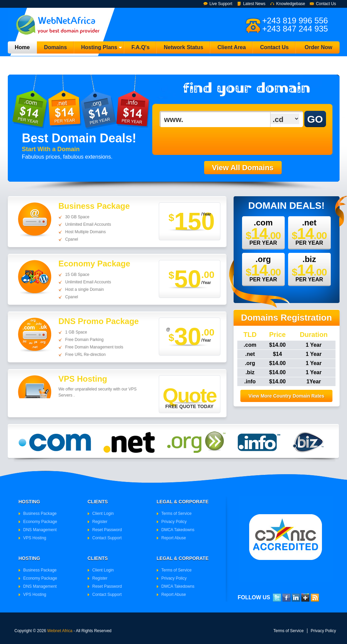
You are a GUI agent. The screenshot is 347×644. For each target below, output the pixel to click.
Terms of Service (177, 514)
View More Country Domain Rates (286, 396)
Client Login (103, 514)
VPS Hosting (35, 538)
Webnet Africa (60, 631)
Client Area (232, 47)
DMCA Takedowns (178, 530)
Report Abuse (174, 538)
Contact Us (326, 4)
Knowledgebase (291, 4)
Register (100, 522)
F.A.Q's (140, 47)
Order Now (319, 47)
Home (22, 47)
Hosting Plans (98, 49)
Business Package (40, 514)
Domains (56, 47)
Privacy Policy (174, 522)
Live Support (221, 4)
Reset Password (107, 530)
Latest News (254, 4)
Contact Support (107, 538)
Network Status (183, 47)
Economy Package (40, 522)
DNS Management (40, 530)
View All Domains (243, 168)
